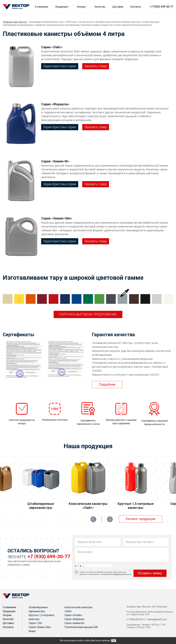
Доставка (118, 7)
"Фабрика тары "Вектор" (15, 22)
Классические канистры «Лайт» (88, 506)
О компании (41, 7)
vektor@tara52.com (157, 619)
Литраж (81, 7)
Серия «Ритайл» (73, 615)
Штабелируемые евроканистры (41, 506)
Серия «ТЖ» (35, 623)
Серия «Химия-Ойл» (40, 627)
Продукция (61, 7)
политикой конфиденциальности (116, 574)
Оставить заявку (150, 573)
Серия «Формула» (74, 619)
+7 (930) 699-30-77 (161, 7)
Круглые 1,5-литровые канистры (136, 506)
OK (114, 640)
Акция (32, 631)
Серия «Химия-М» (74, 623)
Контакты (136, 7)
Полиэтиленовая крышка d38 (81, 627)
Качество (100, 7)
